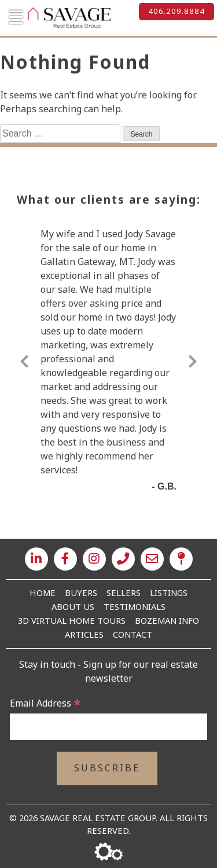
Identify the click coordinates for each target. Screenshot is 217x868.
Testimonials (135, 606)
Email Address (45, 703)
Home (43, 593)
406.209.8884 (176, 11)
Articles (84, 634)
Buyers (81, 593)
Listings (169, 593)
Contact (133, 634)
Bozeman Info (167, 620)
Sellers (124, 593)
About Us (73, 606)
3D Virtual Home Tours (72, 620)
